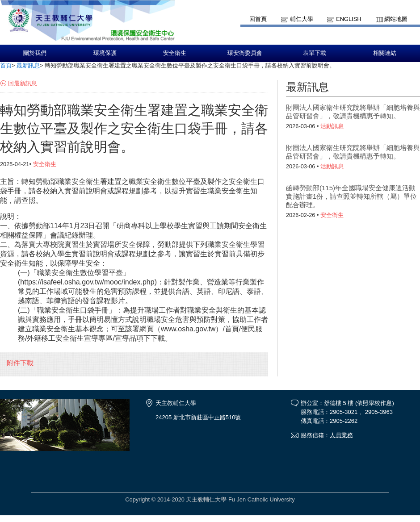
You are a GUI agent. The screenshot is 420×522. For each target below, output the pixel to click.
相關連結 (385, 53)
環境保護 (105, 53)
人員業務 (341, 435)
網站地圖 (396, 19)
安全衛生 (175, 53)
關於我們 (35, 53)
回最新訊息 (23, 83)
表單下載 (315, 53)
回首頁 (258, 19)
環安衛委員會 (245, 53)
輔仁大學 (302, 19)
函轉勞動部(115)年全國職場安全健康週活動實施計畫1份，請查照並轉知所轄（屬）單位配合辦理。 (351, 196)
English (349, 19)
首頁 (6, 65)
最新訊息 (28, 65)
